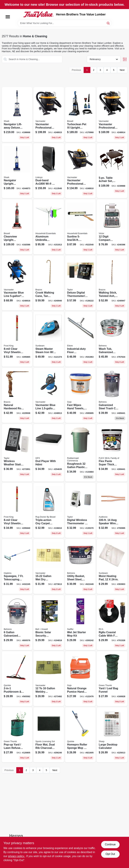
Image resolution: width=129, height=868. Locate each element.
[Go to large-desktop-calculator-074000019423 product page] (112, 735)
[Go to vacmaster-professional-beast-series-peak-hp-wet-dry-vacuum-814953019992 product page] (80, 171)
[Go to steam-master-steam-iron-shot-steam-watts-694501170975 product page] (49, 339)
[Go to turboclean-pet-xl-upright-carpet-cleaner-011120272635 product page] (80, 115)
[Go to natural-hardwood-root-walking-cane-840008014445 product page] (17, 395)
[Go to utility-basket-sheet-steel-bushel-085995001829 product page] (80, 567)
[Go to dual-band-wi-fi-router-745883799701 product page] (49, 171)
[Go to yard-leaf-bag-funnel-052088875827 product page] (112, 679)
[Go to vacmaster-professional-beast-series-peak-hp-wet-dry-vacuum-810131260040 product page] (49, 115)
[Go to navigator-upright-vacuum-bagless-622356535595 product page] (17, 171)
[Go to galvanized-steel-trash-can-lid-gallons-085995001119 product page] (112, 395)
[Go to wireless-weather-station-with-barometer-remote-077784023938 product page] (17, 453)
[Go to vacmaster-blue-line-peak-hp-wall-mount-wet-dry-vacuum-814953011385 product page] (49, 395)
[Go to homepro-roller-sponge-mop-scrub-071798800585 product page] (80, 735)
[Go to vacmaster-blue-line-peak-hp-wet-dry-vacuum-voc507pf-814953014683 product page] (17, 283)
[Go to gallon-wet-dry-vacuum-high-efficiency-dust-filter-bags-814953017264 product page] (49, 567)
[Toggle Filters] (125, 59)
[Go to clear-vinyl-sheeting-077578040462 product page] (17, 510)
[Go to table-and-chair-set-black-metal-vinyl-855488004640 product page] (112, 171)
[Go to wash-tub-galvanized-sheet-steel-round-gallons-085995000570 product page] (112, 339)
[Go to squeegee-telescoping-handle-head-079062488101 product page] (17, 567)
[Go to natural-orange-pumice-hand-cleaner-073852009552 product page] (80, 679)
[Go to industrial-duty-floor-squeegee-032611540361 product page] (80, 339)
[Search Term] (64, 23)
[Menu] (8, 17)
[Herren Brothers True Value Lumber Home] (38, 14)
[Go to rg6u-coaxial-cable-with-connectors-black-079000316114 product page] (112, 623)
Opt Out (110, 854)
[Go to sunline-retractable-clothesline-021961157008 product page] (80, 227)
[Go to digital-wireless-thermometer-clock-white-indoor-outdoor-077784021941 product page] (80, 510)
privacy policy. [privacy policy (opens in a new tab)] (16, 856)
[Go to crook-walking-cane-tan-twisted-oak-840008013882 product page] (49, 283)
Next (122, 70)
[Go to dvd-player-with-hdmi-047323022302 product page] (49, 453)
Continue (110, 844)
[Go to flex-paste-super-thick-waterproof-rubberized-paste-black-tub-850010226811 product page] (112, 453)
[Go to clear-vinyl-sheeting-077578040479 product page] (17, 339)
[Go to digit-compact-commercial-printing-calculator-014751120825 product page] (112, 227)
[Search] (108, 23)
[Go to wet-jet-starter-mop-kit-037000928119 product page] (80, 623)
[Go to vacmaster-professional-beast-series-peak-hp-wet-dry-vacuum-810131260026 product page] (112, 115)
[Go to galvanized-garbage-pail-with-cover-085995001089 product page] (17, 623)
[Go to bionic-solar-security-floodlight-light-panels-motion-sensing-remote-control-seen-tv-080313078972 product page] (49, 623)
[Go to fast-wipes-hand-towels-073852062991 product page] (80, 395)
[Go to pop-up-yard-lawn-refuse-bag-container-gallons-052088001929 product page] (17, 735)
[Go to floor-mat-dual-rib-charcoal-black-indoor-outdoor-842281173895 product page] (49, 735)
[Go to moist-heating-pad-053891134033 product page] (112, 567)
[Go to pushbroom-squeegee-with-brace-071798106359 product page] (17, 679)
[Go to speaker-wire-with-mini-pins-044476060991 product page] (112, 510)
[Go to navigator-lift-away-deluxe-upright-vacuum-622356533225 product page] (17, 115)
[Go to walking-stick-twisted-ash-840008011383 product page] (112, 283)
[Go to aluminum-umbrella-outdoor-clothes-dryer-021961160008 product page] (49, 227)
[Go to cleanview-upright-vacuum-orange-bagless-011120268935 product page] (17, 227)
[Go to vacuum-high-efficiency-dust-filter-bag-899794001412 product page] (49, 679)
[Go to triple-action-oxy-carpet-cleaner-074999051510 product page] (49, 510)
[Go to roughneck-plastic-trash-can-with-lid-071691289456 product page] (80, 453)
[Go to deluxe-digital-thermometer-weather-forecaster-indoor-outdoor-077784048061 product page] (80, 283)
